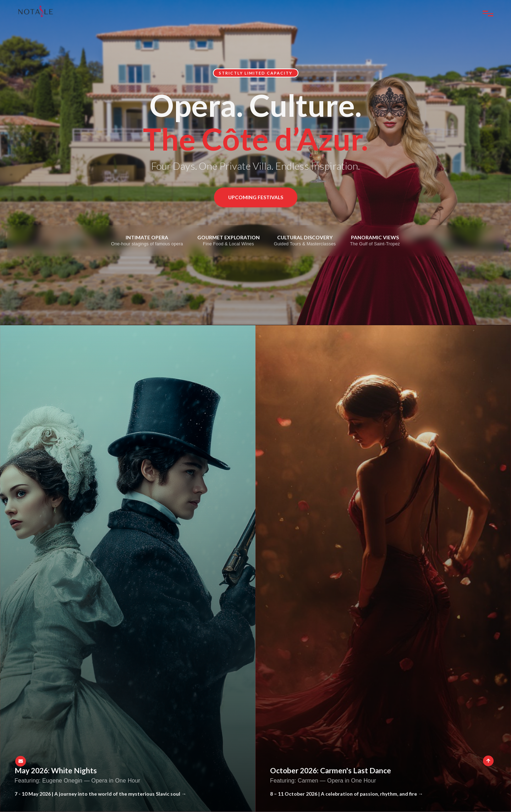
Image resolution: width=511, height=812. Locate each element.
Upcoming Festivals (256, 197)
